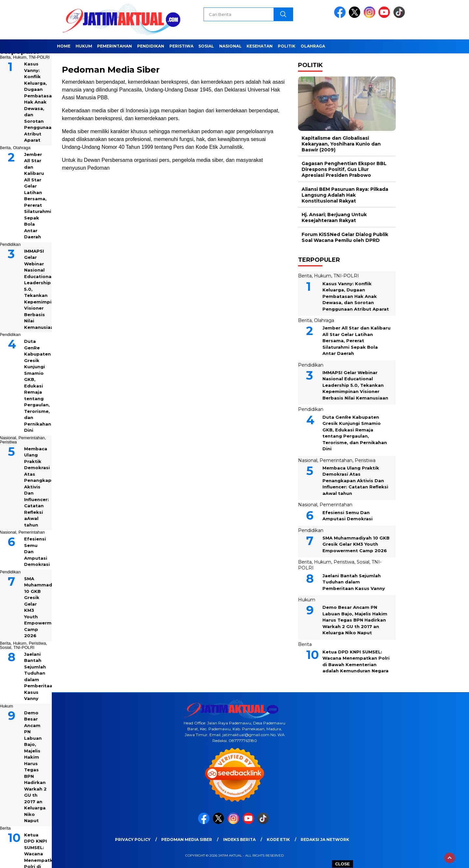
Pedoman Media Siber (187, 840)
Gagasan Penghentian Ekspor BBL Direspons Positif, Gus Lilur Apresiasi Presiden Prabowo (344, 169)
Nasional (230, 46)
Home (64, 46)
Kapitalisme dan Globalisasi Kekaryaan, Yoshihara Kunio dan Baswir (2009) (341, 144)
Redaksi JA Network (325, 840)
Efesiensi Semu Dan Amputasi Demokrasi (348, 516)
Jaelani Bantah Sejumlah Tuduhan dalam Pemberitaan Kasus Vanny (354, 582)
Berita (305, 276)
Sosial (206, 46)
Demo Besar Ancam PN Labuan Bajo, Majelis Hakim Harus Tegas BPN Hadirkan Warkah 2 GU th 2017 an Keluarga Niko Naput (355, 620)
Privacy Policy (133, 840)
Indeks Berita (239, 840)
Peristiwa (181, 46)
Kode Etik (278, 840)
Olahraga (313, 46)
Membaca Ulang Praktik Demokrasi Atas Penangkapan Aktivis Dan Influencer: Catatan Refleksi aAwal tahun (355, 481)
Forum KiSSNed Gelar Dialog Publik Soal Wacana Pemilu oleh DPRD (345, 237)
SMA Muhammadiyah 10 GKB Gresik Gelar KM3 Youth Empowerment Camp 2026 (356, 544)
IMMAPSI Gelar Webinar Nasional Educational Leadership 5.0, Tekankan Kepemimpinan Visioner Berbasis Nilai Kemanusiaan (355, 385)
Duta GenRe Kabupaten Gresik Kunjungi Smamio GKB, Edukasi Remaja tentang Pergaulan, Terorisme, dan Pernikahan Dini (355, 433)
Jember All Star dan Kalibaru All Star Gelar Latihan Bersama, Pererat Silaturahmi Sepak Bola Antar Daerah (356, 341)
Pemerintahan (114, 46)
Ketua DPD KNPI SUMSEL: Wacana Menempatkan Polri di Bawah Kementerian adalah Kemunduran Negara (356, 661)
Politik (287, 46)
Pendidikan (151, 46)
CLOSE (342, 864)
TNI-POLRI (39, 57)
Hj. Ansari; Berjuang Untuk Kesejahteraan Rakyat (334, 217)
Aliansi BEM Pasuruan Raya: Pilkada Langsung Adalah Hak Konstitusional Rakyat (345, 195)
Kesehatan (260, 46)
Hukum (84, 46)
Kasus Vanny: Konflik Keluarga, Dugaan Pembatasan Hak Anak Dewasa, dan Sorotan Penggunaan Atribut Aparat (356, 296)
